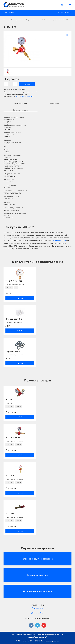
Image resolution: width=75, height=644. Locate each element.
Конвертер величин (37, 575)
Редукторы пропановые (33, 20)
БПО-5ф (10, 514)
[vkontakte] (31, 625)
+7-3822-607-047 (65, 13)
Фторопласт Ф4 (14, 319)
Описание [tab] (54, 103)
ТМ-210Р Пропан (14, 281)
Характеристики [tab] (21, 103)
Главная (6, 20)
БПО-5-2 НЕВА (13, 438)
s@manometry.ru (37, 613)
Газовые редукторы (17, 20)
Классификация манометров (38, 559)
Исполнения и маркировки (37, 591)
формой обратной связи (25, 96)
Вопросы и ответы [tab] (21, 110)
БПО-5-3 (10, 476)
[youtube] (44, 625)
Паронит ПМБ (13, 351)
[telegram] (37, 625)
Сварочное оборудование (52, 20)
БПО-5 (9, 400)
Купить (27, 84)
